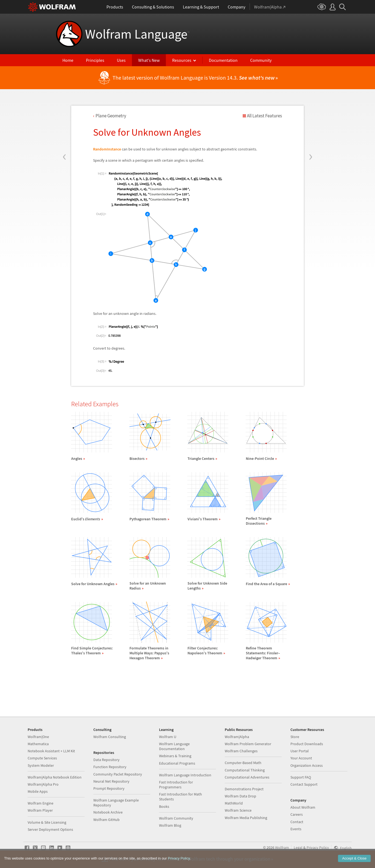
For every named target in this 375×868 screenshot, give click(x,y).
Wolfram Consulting (110, 737)
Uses (121, 60)
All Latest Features (264, 116)
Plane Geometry (111, 116)
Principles (95, 60)
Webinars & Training (175, 756)
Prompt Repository (109, 788)
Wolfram (282, 847)
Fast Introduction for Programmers (176, 785)
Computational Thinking (245, 770)
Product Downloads (307, 744)
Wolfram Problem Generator (248, 744)
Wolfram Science (238, 810)
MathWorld (234, 803)
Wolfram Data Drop (240, 796)
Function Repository (110, 767)
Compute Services (42, 758)
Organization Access (307, 765)
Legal (298, 847)
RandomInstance (107, 149)
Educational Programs (177, 763)
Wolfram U (168, 737)
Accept (354, 859)
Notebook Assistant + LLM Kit (51, 751)
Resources (182, 60)
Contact (297, 822)
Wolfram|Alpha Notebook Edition (55, 777)
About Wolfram (303, 807)
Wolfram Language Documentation (174, 746)
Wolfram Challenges (241, 751)
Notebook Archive (108, 812)
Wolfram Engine (41, 803)
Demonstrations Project (244, 789)
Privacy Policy (318, 847)
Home (68, 60)
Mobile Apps (38, 791)
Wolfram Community (176, 818)
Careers (297, 814)
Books (164, 806)
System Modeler (41, 765)
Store (295, 737)
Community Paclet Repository (118, 774)
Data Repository (106, 760)
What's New (149, 60)
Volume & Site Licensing (47, 822)
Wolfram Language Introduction (185, 775)
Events (296, 829)
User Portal (300, 751)
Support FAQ (301, 777)
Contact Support (304, 784)
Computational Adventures (247, 777)
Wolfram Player (40, 810)
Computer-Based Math (243, 763)
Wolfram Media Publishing (246, 818)
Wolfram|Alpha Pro (43, 784)
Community (261, 60)
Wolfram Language (137, 34)
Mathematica (38, 744)
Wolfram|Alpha (237, 737)
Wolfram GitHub (106, 820)
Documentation (223, 60)
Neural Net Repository (111, 781)
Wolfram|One (38, 737)
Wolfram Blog (170, 825)
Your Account (301, 758)
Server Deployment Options (50, 829)
